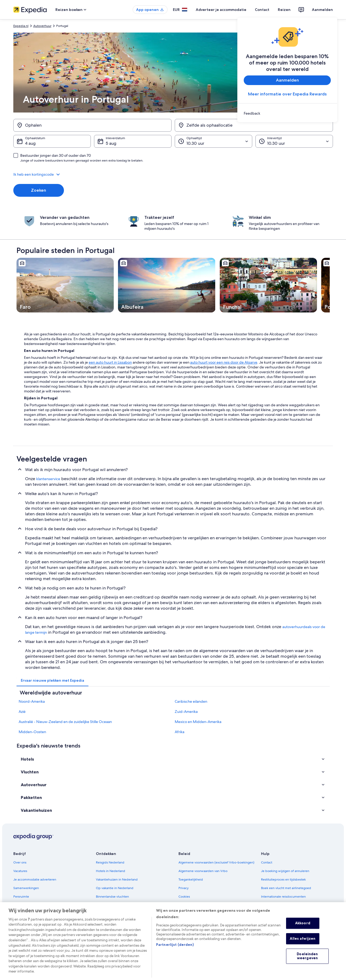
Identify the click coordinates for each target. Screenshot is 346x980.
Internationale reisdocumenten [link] (283, 897)
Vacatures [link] (20, 871)
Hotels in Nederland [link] (111, 871)
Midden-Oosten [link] (32, 732)
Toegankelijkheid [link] (191, 879)
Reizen (284, 10)
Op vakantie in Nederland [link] (115, 888)
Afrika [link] (180, 732)
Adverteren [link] (22, 905)
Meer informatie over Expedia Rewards (287, 94)
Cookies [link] (184, 897)
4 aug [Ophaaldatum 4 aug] (30, 143)
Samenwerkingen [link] (26, 888)
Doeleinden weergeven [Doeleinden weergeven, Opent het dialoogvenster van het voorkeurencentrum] (307, 965)
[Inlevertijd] (294, 141)
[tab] (52, 680)
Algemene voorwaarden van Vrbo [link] (203, 871)
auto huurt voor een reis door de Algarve (224, 362)
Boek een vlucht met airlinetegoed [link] (286, 888)
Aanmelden (322, 10)
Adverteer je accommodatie (221, 10)
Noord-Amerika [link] (32, 701)
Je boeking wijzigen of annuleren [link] (285, 871)
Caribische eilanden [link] (191, 701)
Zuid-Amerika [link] (186, 712)
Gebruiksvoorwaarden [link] (195, 905)
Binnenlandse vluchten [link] (112, 897)
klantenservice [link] (48, 479)
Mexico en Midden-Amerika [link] (198, 722)
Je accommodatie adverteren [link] (35, 879)
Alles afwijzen (303, 947)
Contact (262, 10)
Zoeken (38, 190)
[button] (173, 174)
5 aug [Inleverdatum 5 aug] (111, 143)
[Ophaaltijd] (213, 141)
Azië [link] (22, 712)
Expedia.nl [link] (21, 26)
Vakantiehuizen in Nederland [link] (117, 879)
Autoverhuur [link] (42, 26)
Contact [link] (267, 862)
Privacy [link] (184, 888)
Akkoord (303, 932)
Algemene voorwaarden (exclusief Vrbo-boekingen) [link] (216, 862)
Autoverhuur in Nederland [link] (115, 905)
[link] (287, 113)
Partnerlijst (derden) (175, 954)
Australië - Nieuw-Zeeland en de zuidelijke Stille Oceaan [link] (65, 722)
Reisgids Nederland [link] (110, 862)
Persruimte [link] (21, 897)
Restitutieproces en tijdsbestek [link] (283, 879)
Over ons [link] (20, 862)
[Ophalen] (92, 125)
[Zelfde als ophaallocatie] (254, 125)
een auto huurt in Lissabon (110, 362)
